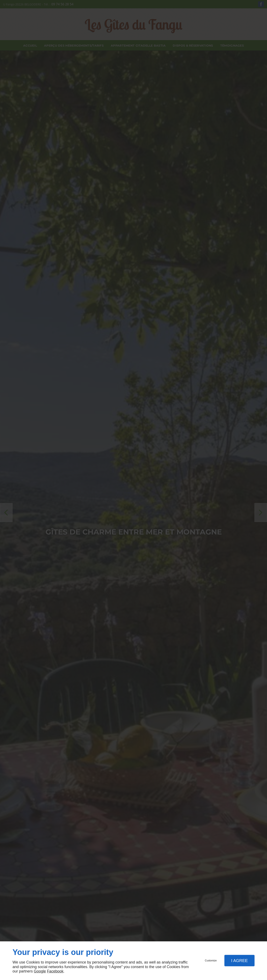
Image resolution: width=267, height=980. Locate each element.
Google (40, 971)
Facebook (55, 971)
